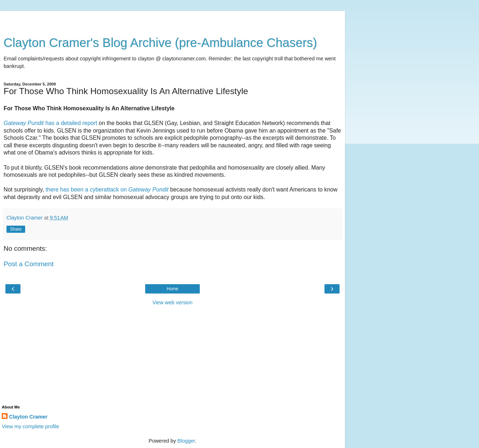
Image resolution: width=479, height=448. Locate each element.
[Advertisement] (172, 20)
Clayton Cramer (28, 417)
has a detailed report (50, 123)
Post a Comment (29, 264)
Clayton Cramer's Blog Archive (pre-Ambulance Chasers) (160, 43)
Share (16, 229)
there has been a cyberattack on (108, 190)
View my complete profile (31, 426)
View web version (172, 302)
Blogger (186, 441)
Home (172, 289)
